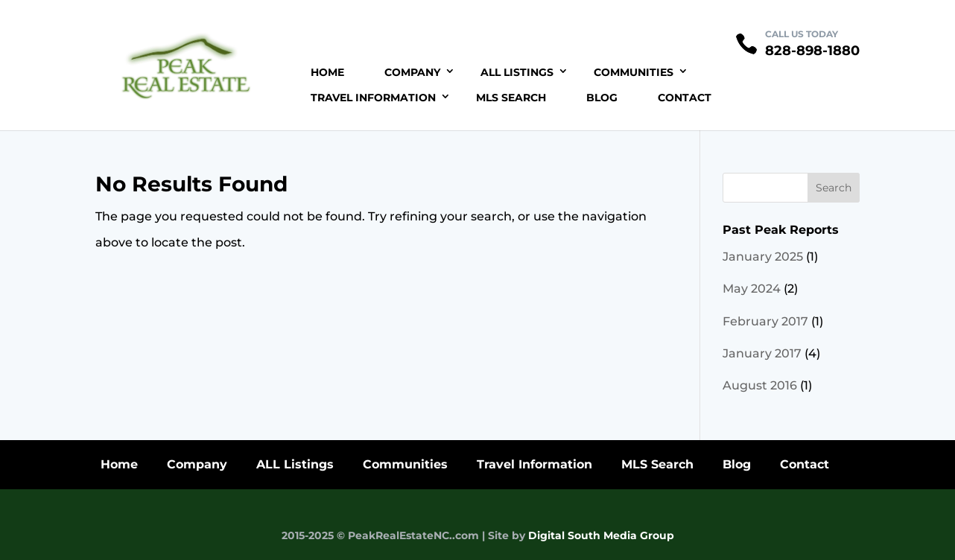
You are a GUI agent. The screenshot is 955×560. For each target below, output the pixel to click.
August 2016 (760, 385)
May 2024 (752, 289)
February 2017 (765, 321)
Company (412, 72)
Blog (602, 98)
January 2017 (762, 353)
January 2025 (763, 257)
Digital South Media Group (601, 535)
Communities (634, 72)
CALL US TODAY (802, 34)
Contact (685, 98)
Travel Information (373, 98)
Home (327, 72)
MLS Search (511, 98)
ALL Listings (517, 72)
